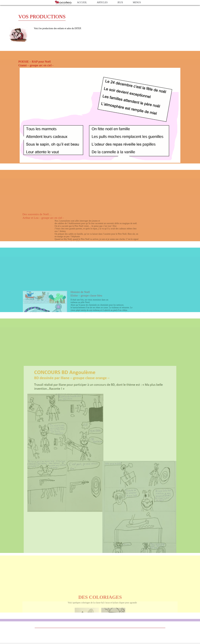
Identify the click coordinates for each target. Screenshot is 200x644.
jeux (120, 2)
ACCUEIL (82, 2)
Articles (102, 2)
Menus (137, 2)
